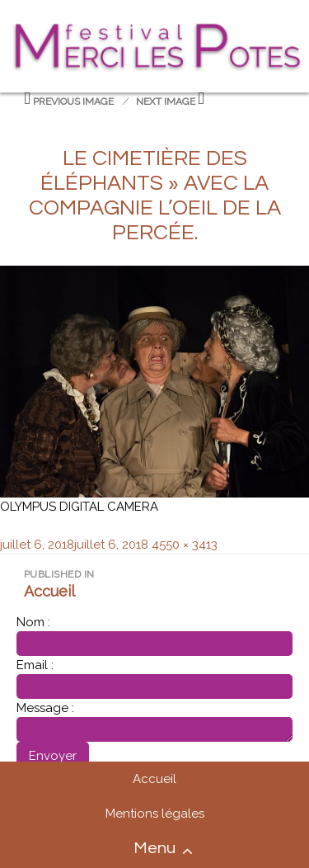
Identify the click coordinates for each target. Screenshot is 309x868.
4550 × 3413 (185, 545)
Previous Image (73, 101)
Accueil (154, 779)
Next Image (166, 101)
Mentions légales (155, 814)
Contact (286, 851)
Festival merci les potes (154, 26)
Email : (35, 665)
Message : (45, 708)
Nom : (33, 622)
